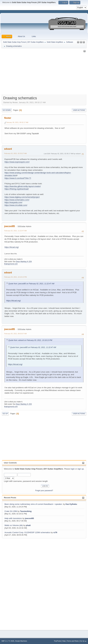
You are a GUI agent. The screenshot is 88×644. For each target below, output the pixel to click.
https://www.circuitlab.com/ (16, 205)
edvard (8, 149)
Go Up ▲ (83, 641)
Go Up (5, 414)
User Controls (10, 463)
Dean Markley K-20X (24, 262)
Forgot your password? (44, 491)
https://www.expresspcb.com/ (17, 162)
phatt (28, 525)
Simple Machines (21, 641)
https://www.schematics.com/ (17, 200)
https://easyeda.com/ (13, 202)
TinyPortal (57, 641)
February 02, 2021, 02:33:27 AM (15, 153)
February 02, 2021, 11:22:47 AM (15, 231)
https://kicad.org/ (12, 247)
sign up (81, 469)
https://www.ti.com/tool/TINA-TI (18, 178)
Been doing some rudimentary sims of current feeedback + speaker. (33, 504)
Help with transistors (13, 518)
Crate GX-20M (11, 511)
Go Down (7, 110)
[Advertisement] (14, 582)
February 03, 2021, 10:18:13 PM (15, 277)
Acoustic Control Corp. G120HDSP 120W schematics (27, 532)
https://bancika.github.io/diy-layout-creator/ (23, 186)
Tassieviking (26, 511)
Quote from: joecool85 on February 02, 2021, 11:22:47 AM (31, 284)
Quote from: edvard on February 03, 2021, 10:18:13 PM (30, 340)
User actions (79, 110)
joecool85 (29, 518)
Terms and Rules (73, 641)
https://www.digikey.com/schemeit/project (22, 197)
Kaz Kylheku (71, 504)
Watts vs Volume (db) (14, 525)
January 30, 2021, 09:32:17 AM (17, 122)
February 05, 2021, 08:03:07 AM (15, 334)
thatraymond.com (11, 264)
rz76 (55, 532)
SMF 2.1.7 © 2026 (8, 641)
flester (8, 118)
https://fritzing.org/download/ (17, 189)
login (73, 469)
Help (64, 641)
